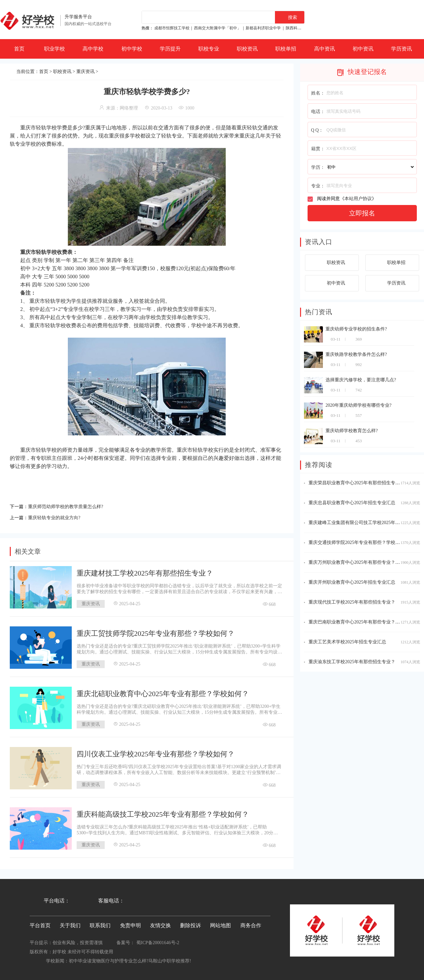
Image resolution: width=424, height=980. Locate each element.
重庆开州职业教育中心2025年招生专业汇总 (352, 582)
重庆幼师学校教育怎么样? (352, 431)
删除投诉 (190, 923)
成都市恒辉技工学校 (172, 28)
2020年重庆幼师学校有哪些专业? (358, 405)
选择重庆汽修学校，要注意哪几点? (361, 380)
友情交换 (160, 923)
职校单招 (286, 49)
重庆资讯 (85, 72)
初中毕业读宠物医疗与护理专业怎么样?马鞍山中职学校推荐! (130, 959)
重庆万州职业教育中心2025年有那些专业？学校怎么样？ (366, 562)
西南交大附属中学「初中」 (218, 28)
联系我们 (100, 923)
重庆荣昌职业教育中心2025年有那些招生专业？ (356, 483)
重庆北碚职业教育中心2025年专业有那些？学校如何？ (163, 692)
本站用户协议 (358, 199)
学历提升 (170, 49)
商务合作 (251, 923)
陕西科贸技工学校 (301, 28)
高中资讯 (325, 49)
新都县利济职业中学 (263, 28)
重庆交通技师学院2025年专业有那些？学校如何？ (359, 542)
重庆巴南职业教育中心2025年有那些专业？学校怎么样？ (366, 622)
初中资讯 (363, 49)
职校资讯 (247, 49)
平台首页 (40, 923)
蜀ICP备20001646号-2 (158, 941)
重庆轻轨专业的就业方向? (58, 516)
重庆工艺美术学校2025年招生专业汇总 (347, 642)
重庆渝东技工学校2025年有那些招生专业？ (352, 662)
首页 (19, 49)
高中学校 (93, 49)
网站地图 (220, 923)
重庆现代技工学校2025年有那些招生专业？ (352, 602)
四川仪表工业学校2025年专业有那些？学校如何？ (156, 752)
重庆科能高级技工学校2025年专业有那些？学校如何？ (163, 812)
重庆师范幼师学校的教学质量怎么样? (71, 506)
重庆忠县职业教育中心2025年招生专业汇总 (352, 503)
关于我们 (70, 923)
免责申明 (130, 923)
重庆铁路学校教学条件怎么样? (356, 354)
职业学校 (54, 49)
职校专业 (209, 49)
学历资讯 (401, 49)
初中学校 (132, 49)
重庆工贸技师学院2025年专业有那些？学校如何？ (156, 631)
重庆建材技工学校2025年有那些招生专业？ (145, 571)
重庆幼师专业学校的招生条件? (356, 329)
